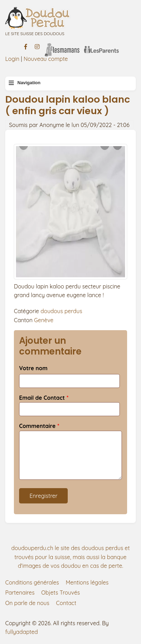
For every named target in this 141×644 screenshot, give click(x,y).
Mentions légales (87, 582)
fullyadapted (22, 632)
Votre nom (33, 368)
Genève (44, 320)
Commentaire (37, 426)
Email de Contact (42, 398)
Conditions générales (32, 582)
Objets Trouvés (61, 593)
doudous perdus (61, 311)
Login (12, 59)
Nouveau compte (46, 59)
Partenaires (20, 593)
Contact (66, 603)
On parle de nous (27, 603)
